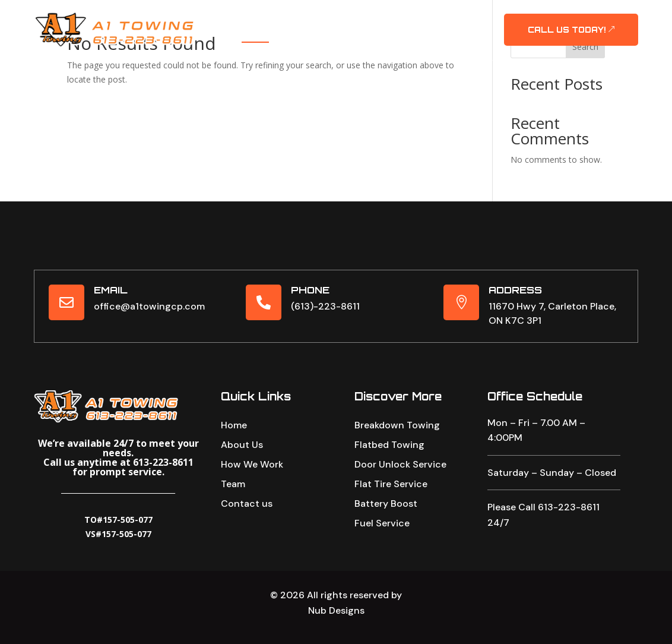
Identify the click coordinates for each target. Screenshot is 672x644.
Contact (353, 39)
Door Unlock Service (400, 477)
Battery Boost (386, 517)
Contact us (247, 515)
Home (255, 20)
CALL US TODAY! (567, 30)
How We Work (252, 476)
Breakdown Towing (397, 438)
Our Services (372, 20)
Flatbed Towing (389, 458)
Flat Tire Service (391, 497)
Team (233, 495)
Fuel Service (382, 536)
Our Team (440, 20)
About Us (304, 20)
